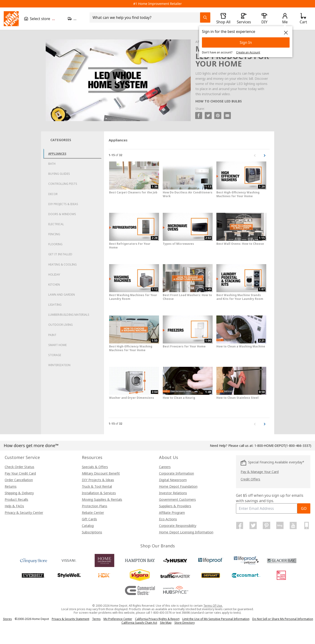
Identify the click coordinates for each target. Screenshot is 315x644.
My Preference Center (118, 619)
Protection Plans (95, 506)
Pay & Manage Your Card (260, 472)
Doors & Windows (62, 214)
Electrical (56, 224)
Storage (55, 355)
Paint (52, 335)
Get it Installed (60, 254)
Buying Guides (59, 174)
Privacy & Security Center (24, 513)
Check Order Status (19, 467)
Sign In (246, 42)
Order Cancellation (19, 480)
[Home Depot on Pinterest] (267, 525)
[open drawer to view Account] (285, 19)
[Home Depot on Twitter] (253, 525)
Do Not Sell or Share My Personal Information (283, 619)
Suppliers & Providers (175, 506)
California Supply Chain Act (139, 623)
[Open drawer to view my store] (43, 19)
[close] (286, 33)
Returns (11, 486)
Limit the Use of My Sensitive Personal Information (216, 619)
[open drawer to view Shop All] (223, 19)
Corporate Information (177, 473)
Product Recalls (16, 499)
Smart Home (57, 345)
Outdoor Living (61, 325)
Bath (52, 164)
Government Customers (177, 499)
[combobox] (146, 17)
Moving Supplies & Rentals (102, 499)
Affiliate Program (172, 513)
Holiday (54, 275)
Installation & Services (99, 493)
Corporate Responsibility (178, 526)
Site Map (166, 623)
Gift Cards (89, 519)
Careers (165, 467)
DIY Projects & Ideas (63, 204)
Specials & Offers (95, 467)
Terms (96, 619)
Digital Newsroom (173, 480)
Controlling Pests (63, 184)
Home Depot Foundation (178, 486)
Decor (53, 194)
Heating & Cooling (62, 264)
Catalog (88, 526)
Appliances (57, 154)
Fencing (54, 234)
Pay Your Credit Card (20, 473)
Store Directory (185, 623)
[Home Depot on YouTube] (293, 525)
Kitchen (54, 285)
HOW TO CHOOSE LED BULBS (219, 101)
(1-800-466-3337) (283, 446)
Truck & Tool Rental (97, 486)
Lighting (55, 305)
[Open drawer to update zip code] (76, 19)
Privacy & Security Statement (71, 619)
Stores (7, 619)
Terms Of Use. (213, 606)
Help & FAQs (14, 506)
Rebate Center (93, 513)
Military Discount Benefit (101, 473)
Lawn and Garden (62, 295)
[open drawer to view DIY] (264, 19)
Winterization (59, 365)
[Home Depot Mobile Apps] (307, 525)
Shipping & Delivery (19, 493)
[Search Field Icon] (205, 17)
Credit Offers (250, 479)
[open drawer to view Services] (244, 19)
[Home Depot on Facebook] (240, 525)
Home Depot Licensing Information (186, 532)
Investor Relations (173, 493)
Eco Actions (168, 519)
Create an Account (248, 52)
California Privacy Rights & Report (157, 619)
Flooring (55, 244)
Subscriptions (92, 532)
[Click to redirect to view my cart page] (303, 19)
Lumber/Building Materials (69, 315)
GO (304, 508)
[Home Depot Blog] (280, 525)
